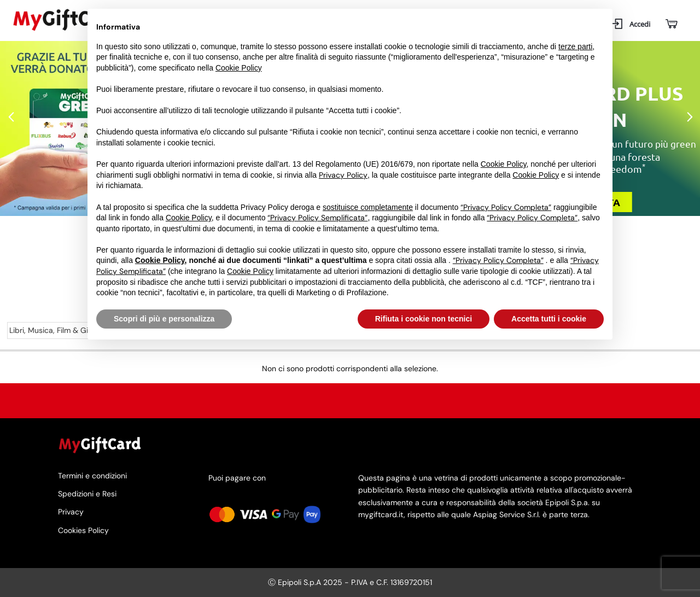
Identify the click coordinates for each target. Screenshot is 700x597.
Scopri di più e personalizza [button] (164, 319)
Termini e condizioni (92, 476)
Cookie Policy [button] (239, 68)
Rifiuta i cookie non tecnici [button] (424, 319)
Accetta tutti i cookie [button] (549, 319)
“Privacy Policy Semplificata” (317, 218)
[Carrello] (671, 24)
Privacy (71, 512)
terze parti (575, 46)
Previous (11, 118)
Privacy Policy (343, 175)
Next (689, 118)
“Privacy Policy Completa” (506, 207)
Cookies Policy (83, 530)
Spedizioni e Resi (87, 494)
